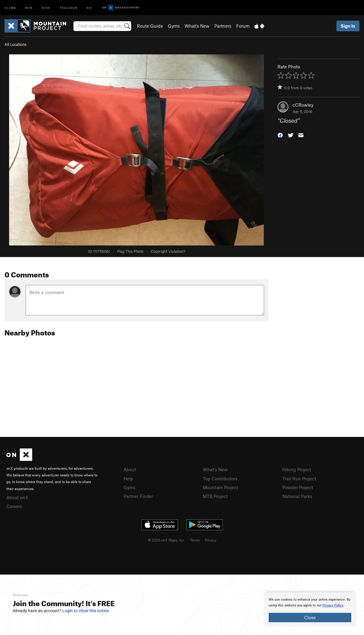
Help (128, 479)
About (130, 469)
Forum (243, 26)
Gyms (174, 26)
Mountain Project (220, 487)
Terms (195, 540)
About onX (17, 497)
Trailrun (68, 7)
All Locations (15, 44)
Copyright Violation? (168, 251)
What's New (197, 26)
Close (310, 617)
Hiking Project (297, 469)
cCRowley (303, 105)
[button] (280, 135)
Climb (10, 7)
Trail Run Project (299, 479)
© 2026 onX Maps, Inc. (166, 540)
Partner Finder (138, 496)
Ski (90, 7)
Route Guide (150, 26)
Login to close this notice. (86, 611)
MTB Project (215, 496)
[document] (310, 609)
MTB (29, 7)
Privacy (211, 540)
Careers (14, 506)
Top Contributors (220, 479)
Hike (46, 7)
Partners (223, 26)
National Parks (297, 496)
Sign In (348, 26)
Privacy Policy (333, 605)
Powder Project (298, 487)
